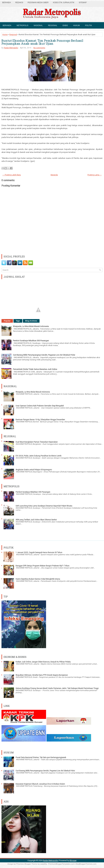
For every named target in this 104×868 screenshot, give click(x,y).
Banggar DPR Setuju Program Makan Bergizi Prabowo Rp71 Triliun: (43, 566)
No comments (39, 48)
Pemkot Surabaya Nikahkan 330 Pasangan (31, 341)
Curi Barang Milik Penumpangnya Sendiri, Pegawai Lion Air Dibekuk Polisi (44, 355)
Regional (53, 25)
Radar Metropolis (11, 48)
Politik (89, 25)
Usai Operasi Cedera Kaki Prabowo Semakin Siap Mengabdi (40, 406)
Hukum (77, 25)
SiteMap (83, 3)
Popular (7, 321)
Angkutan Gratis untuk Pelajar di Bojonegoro (34, 470)
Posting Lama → (95, 175)
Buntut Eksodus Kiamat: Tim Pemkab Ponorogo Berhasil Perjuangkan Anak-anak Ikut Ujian (42, 42)
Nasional (38, 25)
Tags (18, 321)
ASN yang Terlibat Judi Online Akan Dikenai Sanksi (36, 520)
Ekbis (65, 25)
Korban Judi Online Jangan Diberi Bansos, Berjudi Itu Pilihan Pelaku (43, 662)
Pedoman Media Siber (38, 3)
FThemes (20, 864)
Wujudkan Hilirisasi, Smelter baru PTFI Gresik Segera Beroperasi (42, 675)
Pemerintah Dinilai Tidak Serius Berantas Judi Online (35, 369)
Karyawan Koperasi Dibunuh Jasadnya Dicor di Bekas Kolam (40, 784)
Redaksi (19, 3)
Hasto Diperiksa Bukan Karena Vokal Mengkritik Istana (38, 579)
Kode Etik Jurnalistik (64, 3)
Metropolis (23, 25)
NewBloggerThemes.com (86, 864)
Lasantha (43, 864)
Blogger (73, 860)
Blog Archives (31, 321)
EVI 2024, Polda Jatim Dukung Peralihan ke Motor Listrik (38, 456)
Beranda (7, 3)
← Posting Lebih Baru (12, 175)
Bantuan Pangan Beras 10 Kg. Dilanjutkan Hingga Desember (40, 420)
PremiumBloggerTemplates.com (61, 864)
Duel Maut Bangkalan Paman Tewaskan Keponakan (37, 442)
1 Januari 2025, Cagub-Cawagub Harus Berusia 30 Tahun (39, 552)
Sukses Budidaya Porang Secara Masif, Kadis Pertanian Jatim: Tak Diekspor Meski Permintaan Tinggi (57, 688)
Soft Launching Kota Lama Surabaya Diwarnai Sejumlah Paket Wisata (44, 506)
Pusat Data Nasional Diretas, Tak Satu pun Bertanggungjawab (41, 757)
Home (5, 34)
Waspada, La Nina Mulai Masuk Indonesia (31, 326)
